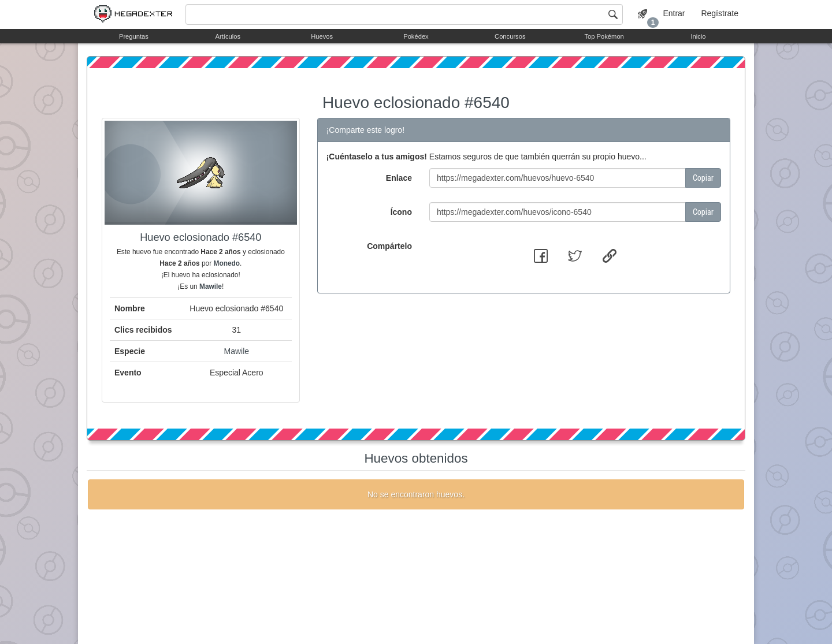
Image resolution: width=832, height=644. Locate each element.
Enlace (399, 178)
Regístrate (720, 13)
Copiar (703, 178)
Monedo (226, 263)
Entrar (674, 13)
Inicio (698, 36)
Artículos (228, 36)
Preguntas (134, 36)
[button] (541, 256)
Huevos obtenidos (416, 458)
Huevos (322, 36)
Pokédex (416, 36)
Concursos (510, 36)
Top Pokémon (604, 36)
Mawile (211, 286)
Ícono (401, 212)
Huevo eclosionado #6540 (416, 103)
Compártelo (389, 246)
